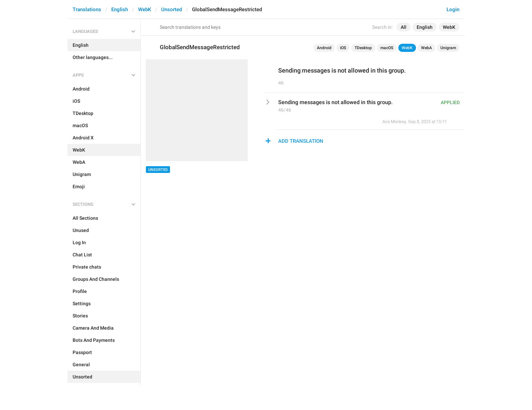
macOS (387, 48)
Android (324, 48)
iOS (343, 48)
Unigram (448, 48)
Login (453, 9)
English (120, 9)
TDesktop (363, 48)
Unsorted (172, 9)
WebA (426, 48)
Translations (87, 9)
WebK (145, 9)
